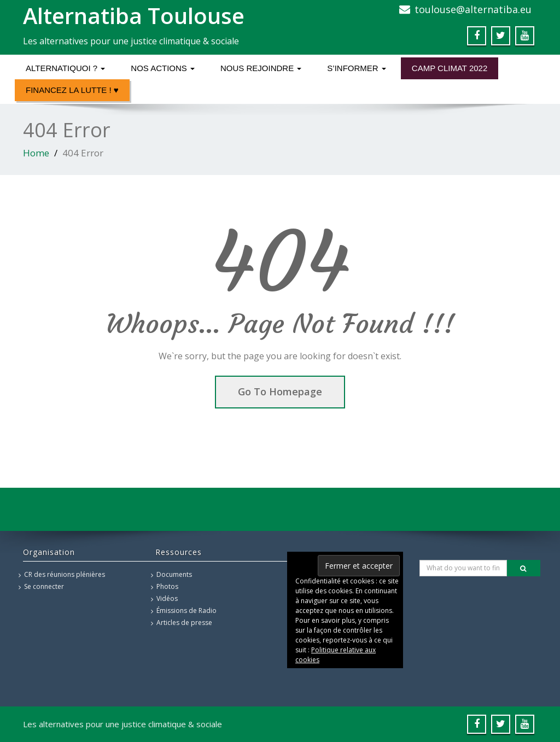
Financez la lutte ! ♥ (72, 90)
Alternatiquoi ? (65, 68)
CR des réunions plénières (65, 574)
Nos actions (163, 68)
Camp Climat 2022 (450, 68)
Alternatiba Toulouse (134, 16)
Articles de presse (184, 623)
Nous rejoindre (261, 68)
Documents (174, 574)
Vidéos (167, 598)
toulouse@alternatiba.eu (473, 9)
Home (36, 153)
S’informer (357, 68)
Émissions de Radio (186, 610)
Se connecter (44, 586)
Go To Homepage (280, 392)
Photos (167, 586)
